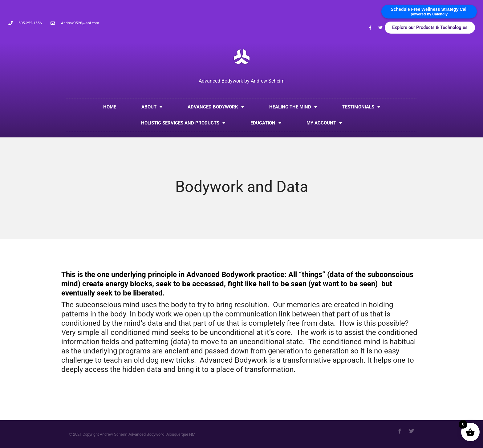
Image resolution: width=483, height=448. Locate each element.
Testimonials (361, 107)
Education (266, 123)
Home (110, 107)
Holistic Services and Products (183, 123)
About (152, 107)
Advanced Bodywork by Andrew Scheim (242, 81)
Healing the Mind (293, 107)
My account (324, 123)
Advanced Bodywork (216, 107)
